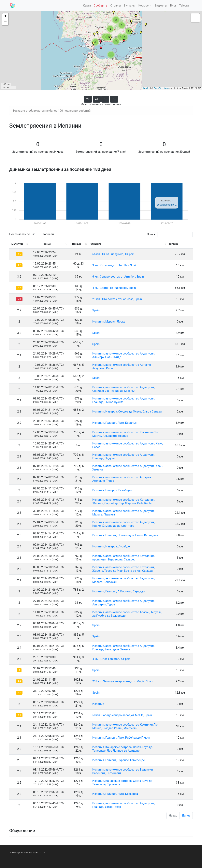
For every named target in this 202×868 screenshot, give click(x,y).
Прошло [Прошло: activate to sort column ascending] (77, 244)
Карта (87, 6)
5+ (105, 99)
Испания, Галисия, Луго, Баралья (114, 423)
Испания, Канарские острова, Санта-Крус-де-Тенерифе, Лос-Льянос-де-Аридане (123, 749)
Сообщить (101, 6)
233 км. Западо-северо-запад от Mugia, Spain (123, 681)
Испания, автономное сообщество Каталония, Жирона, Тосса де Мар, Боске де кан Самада (124, 569)
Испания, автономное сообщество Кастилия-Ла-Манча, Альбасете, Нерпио (125, 434)
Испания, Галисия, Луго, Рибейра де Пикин (121, 738)
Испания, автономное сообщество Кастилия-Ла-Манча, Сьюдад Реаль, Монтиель (125, 726)
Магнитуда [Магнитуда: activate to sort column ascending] (17, 244)
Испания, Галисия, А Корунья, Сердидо (118, 591)
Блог (173, 6)
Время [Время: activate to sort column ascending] (47, 244)
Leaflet (146, 88)
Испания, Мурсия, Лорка (109, 322)
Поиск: (170, 234)
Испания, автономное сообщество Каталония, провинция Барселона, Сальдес (124, 558)
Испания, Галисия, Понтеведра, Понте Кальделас (126, 535)
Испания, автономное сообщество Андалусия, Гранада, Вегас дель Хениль (124, 648)
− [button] (5, 22)
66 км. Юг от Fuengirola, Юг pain (113, 254)
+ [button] (5, 16)
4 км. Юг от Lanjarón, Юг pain (111, 659)
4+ (97, 99)
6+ (114, 99)
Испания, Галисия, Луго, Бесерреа (115, 794)
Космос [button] (144, 6)
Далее (186, 816)
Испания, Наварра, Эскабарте (112, 490)
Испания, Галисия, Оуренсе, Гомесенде (119, 760)
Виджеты (161, 6)
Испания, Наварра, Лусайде (111, 546)
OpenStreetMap (161, 88)
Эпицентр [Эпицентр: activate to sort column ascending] (96, 244)
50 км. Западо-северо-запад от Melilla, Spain (122, 715)
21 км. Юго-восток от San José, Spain (117, 299)
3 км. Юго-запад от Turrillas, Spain (115, 265)
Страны (115, 6)
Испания (98, 704)
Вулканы (130, 6)
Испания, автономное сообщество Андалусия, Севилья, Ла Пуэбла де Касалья (124, 389)
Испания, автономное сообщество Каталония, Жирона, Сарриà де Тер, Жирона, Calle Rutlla (124, 501)
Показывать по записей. (32, 234)
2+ (88, 99)
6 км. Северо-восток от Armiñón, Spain (118, 277)
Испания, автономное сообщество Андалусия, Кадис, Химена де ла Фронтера (124, 524)
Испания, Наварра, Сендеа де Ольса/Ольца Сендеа (127, 412)
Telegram (185, 6)
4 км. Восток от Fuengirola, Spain (114, 288)
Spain (96, 310)
